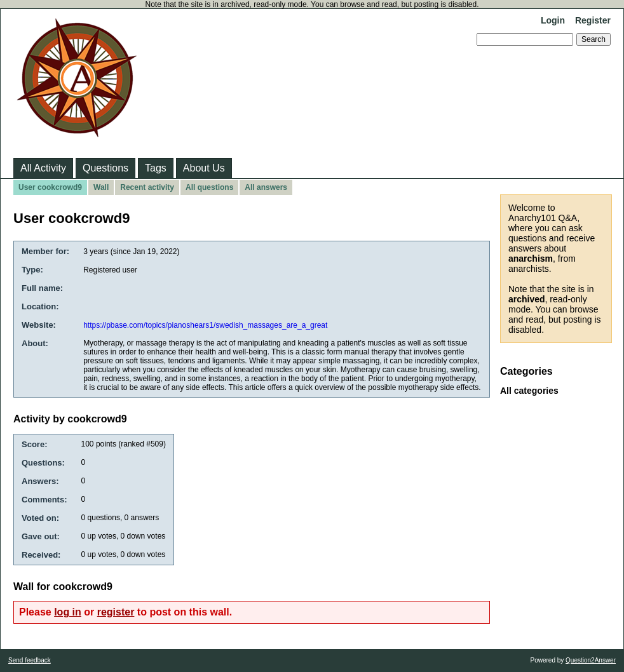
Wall (101, 187)
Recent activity (147, 187)
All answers (266, 187)
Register (593, 20)
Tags (156, 168)
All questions (209, 187)
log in (68, 612)
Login (553, 20)
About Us (204, 168)
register (116, 612)
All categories (529, 391)
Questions (105, 168)
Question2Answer (591, 660)
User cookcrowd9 (50, 187)
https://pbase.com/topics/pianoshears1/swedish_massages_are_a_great (205, 325)
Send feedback (30, 660)
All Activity (43, 168)
